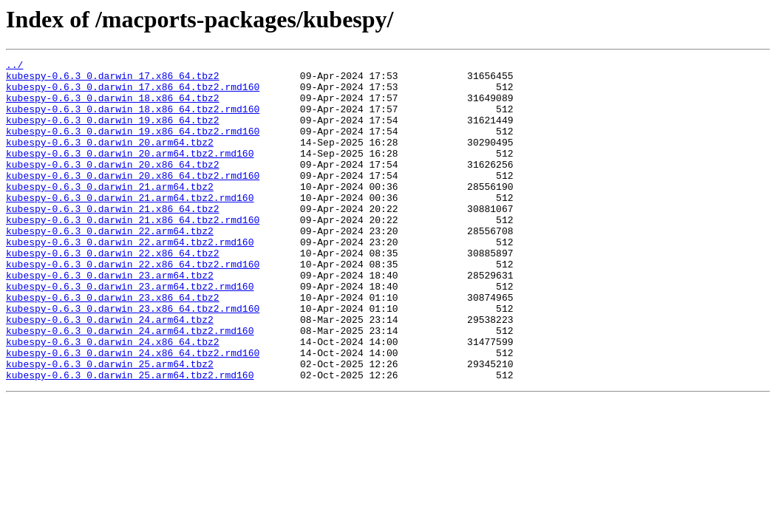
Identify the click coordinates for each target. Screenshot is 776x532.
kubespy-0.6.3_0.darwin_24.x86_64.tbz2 (113, 399)
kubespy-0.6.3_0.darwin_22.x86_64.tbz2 (113, 293)
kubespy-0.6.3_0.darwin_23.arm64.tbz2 (110, 319)
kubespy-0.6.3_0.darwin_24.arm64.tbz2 (110, 372)
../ (14, 66)
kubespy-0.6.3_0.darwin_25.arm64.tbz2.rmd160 (130, 439)
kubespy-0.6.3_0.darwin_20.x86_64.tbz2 (113, 186)
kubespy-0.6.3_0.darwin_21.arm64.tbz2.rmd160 (130, 226)
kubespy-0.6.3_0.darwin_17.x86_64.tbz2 (113, 80)
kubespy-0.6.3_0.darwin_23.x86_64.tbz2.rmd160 (133, 359)
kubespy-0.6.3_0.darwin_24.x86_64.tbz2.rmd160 (133, 412)
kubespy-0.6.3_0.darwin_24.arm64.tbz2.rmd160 (130, 386)
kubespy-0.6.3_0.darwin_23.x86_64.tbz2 (113, 346)
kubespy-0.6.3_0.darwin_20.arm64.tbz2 (110, 160)
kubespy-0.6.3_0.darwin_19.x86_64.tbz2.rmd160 (133, 146)
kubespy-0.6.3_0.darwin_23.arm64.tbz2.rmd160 (130, 332)
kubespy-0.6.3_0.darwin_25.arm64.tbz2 (110, 426)
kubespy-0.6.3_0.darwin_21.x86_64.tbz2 (113, 239)
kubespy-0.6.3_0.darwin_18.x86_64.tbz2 (113, 106)
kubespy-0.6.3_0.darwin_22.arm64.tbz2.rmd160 (130, 279)
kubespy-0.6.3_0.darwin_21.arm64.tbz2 (110, 213)
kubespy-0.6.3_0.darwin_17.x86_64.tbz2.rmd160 (133, 93)
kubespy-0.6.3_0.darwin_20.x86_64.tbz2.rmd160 (133, 199)
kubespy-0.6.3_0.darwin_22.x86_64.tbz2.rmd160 (133, 306)
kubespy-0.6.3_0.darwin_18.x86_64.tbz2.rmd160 (133, 120)
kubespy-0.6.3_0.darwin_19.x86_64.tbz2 (113, 133)
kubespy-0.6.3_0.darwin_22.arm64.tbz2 (110, 266)
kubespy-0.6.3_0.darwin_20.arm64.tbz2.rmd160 (130, 173)
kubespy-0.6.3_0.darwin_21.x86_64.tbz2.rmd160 (133, 253)
